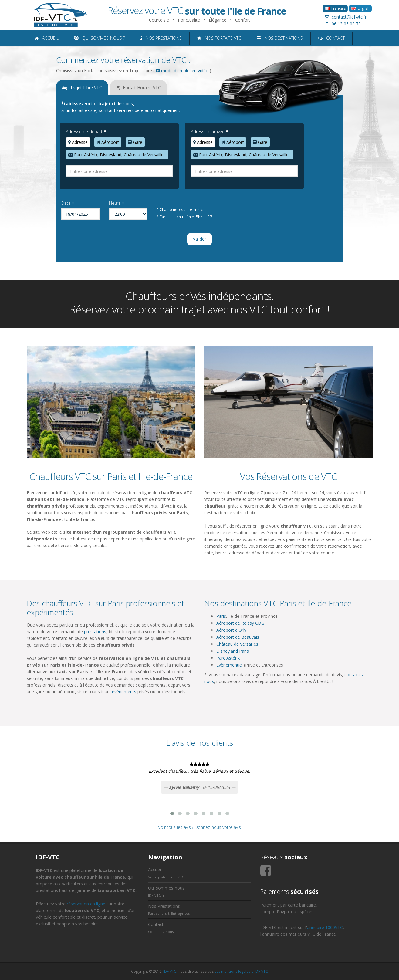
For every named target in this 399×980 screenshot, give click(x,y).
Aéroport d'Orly (231, 630)
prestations (95, 632)
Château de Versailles (237, 644)
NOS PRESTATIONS (161, 38)
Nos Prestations (164, 906)
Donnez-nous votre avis (218, 827)
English (360, 8)
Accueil (155, 869)
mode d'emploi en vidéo (182, 71)
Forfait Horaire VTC (139, 88)
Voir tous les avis (174, 827)
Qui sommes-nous (166, 888)
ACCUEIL (47, 38)
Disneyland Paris (233, 651)
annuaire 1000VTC (325, 927)
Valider (199, 239)
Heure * (117, 203)
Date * (68, 203)
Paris (221, 616)
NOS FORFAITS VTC (219, 38)
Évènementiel (230, 665)
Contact (156, 924)
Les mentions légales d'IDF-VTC (241, 971)
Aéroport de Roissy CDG (240, 623)
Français (335, 8)
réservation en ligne (86, 904)
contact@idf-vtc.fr (345, 17)
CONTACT (331, 38)
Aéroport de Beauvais (238, 637)
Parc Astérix (228, 658)
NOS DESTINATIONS (280, 38)
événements (124, 692)
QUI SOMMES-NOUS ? (100, 38)
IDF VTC (170, 971)
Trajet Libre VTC (82, 88)
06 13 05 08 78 (342, 24)
